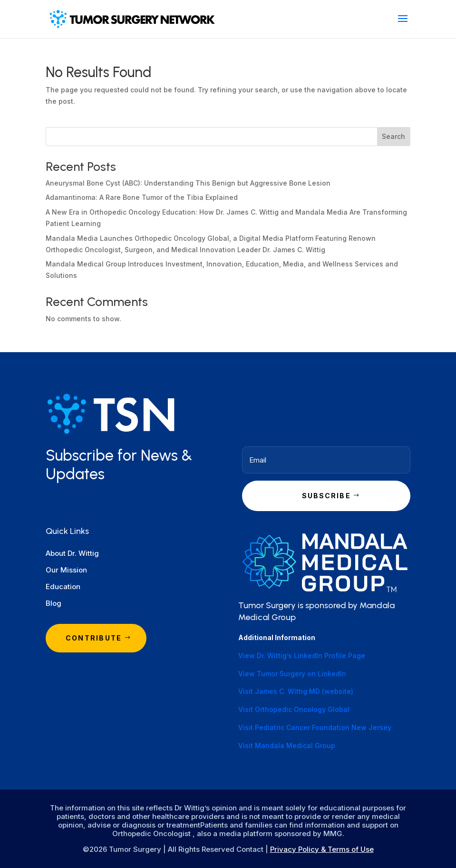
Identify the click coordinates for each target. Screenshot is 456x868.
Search (393, 136)
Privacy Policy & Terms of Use (322, 849)
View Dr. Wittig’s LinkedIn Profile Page (302, 656)
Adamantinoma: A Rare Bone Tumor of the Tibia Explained (142, 197)
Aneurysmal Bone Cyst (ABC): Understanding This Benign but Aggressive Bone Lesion (188, 183)
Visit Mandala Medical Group (287, 745)
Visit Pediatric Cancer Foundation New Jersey (315, 727)
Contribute (94, 638)
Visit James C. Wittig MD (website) (296, 691)
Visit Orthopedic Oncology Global (294, 709)
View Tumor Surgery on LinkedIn (292, 674)
